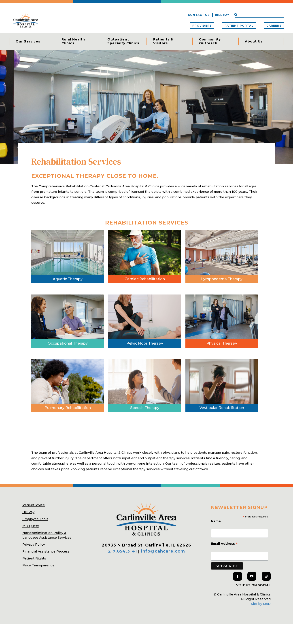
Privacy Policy (34, 564)
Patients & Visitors (163, 41)
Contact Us (199, 15)
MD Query (31, 546)
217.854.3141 (122, 571)
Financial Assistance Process (46, 571)
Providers (202, 26)
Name (216, 541)
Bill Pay (222, 15)
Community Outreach (210, 41)
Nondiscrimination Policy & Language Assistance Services (47, 555)
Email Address (224, 564)
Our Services (28, 41)
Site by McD (261, 624)
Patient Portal (239, 26)
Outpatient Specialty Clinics (123, 41)
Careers (274, 26)
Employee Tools (35, 539)
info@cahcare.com (163, 571)
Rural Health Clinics (73, 41)
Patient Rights (34, 578)
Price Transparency (38, 585)
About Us (254, 41)
